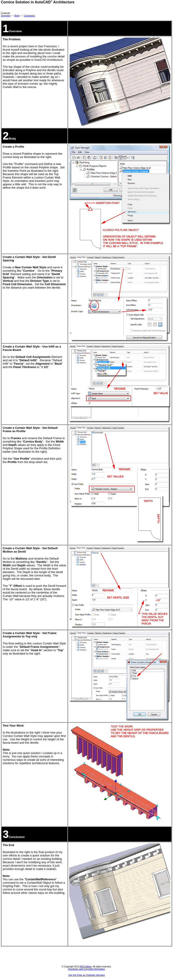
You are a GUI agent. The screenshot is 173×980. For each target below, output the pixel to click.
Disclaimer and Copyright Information (87, 969)
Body (17, 16)
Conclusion (29, 16)
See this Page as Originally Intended (86, 975)
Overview (6, 16)
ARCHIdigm (86, 967)
